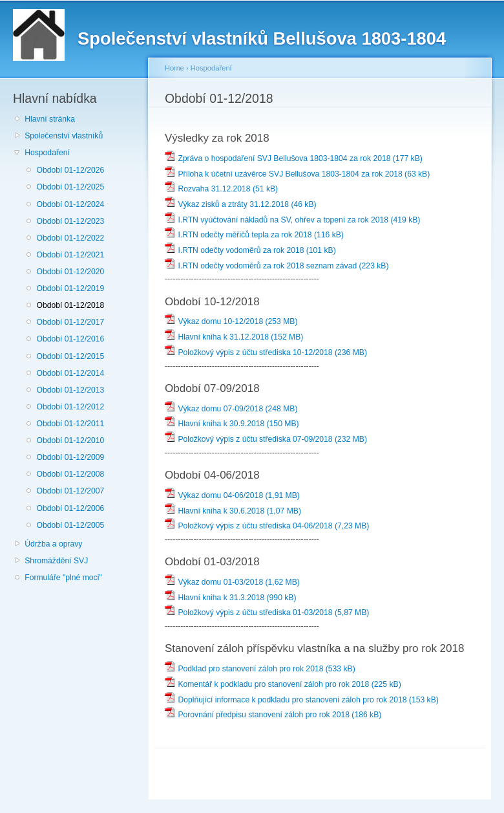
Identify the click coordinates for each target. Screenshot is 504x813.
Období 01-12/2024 (70, 204)
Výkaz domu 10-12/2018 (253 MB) (231, 321)
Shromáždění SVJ (56, 561)
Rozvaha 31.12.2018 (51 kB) (221, 189)
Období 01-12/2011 (70, 424)
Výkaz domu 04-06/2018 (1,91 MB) (232, 495)
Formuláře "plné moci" (63, 578)
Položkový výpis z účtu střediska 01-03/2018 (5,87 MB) (267, 612)
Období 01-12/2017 (70, 322)
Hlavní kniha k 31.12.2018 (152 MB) (234, 337)
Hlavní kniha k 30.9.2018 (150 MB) (232, 424)
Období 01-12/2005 (70, 525)
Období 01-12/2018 (70, 305)
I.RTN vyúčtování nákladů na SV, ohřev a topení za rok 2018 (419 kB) (292, 220)
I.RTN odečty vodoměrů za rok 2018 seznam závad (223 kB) (277, 266)
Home (174, 68)
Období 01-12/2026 (70, 170)
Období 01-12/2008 (70, 474)
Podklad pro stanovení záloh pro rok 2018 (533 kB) (260, 669)
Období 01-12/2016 (70, 339)
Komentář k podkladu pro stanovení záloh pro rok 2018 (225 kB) (283, 684)
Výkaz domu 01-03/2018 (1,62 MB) (232, 582)
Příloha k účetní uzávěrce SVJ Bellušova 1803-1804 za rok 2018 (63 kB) (297, 174)
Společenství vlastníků (64, 136)
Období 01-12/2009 (70, 457)
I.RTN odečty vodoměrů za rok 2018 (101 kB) (250, 250)
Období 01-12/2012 (70, 407)
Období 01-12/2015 (70, 356)
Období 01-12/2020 (70, 272)
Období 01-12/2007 (70, 491)
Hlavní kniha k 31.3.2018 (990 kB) (231, 598)
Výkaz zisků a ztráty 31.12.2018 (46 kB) (241, 204)
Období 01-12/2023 (70, 221)
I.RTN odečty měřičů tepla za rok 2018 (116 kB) (254, 235)
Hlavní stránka (50, 119)
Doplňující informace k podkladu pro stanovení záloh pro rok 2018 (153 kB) (302, 700)
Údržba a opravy (53, 544)
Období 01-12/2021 (70, 255)
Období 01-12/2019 (70, 288)
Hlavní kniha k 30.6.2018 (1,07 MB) (233, 511)
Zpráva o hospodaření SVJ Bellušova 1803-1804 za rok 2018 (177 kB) (294, 158)
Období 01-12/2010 (70, 440)
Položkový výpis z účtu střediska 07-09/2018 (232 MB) (266, 439)
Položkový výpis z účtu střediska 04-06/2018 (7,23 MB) (267, 526)
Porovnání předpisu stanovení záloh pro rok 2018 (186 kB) (273, 715)
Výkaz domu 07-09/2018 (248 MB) (231, 409)
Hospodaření (47, 153)
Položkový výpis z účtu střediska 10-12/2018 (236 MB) (266, 352)
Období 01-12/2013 (70, 390)
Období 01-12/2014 (70, 373)
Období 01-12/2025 (70, 187)
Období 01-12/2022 (70, 238)
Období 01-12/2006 (70, 508)
